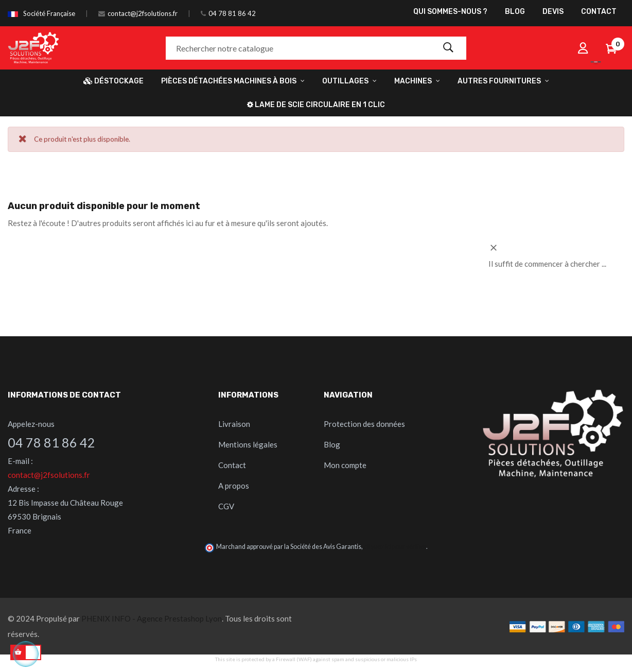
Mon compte (345, 465)
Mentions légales (248, 444)
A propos (234, 486)
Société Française (49, 13)
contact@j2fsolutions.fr (143, 13)
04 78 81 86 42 (232, 13)
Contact (232, 465)
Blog (332, 444)
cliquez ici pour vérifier (395, 547)
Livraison (234, 424)
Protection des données (364, 424)
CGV (226, 506)
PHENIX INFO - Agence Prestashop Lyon (152, 618)
